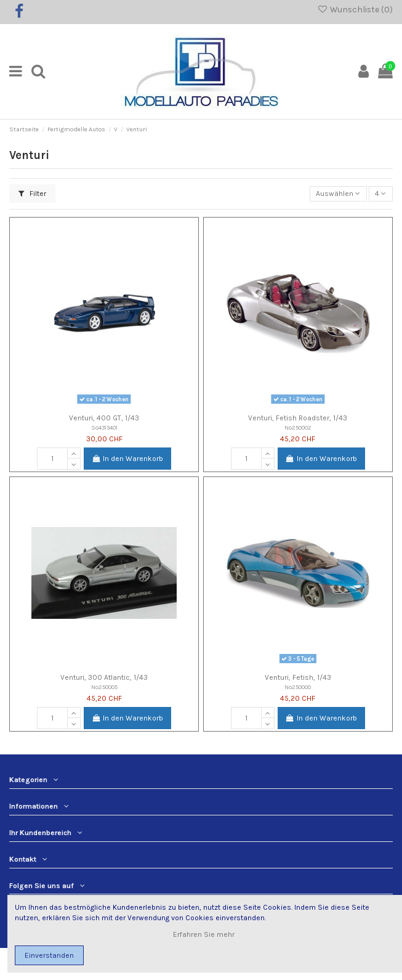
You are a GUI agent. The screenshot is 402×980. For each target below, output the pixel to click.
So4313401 (104, 427)
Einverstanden (49, 955)
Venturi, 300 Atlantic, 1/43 (104, 677)
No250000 (298, 687)
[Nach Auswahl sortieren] (338, 194)
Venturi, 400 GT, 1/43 (104, 418)
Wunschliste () (355, 9)
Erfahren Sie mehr (205, 934)
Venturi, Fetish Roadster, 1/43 (298, 418)
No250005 (104, 687)
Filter (32, 194)
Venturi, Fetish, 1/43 (298, 677)
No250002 (298, 427)
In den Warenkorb (127, 459)
